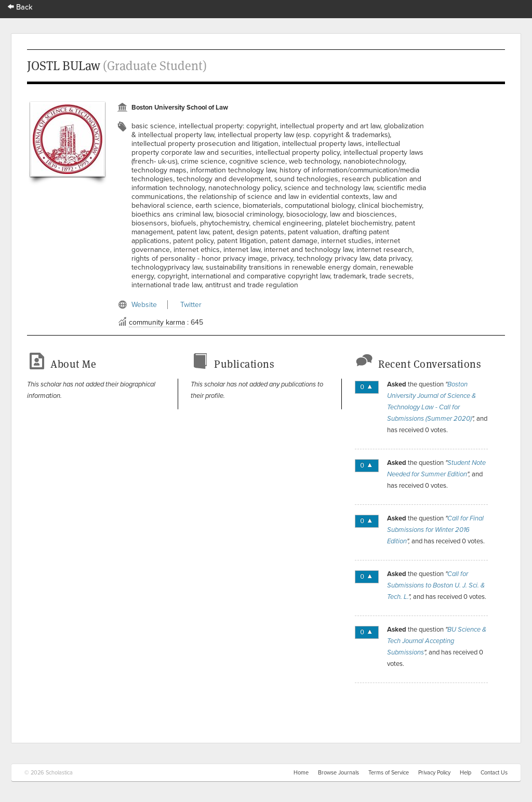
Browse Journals (338, 773)
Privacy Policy (434, 773)
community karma (157, 322)
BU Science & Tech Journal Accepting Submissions (437, 641)
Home (301, 773)
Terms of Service (389, 773)
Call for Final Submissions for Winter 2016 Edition (435, 530)
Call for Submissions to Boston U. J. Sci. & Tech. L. (436, 585)
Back (20, 7)
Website (144, 305)
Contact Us (494, 773)
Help (465, 773)
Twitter (191, 305)
